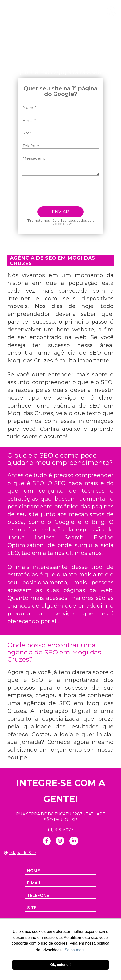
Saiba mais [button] (75, 950)
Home (25, 44)
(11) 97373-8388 (80, 73)
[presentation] (60, 193)
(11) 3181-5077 (38, 73)
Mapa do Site (20, 853)
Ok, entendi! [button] (60, 965)
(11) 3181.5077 (61, 830)
